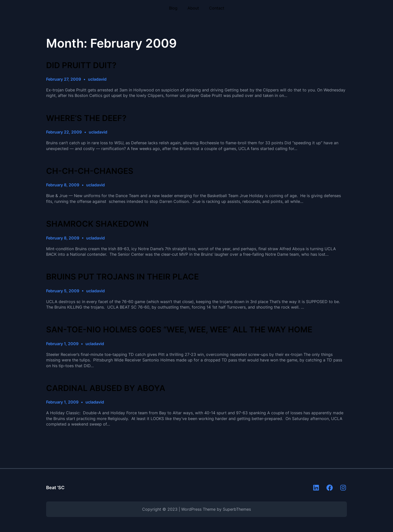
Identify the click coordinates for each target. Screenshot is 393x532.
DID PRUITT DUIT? (81, 65)
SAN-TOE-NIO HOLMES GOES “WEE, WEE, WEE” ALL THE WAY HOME (179, 330)
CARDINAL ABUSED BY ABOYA (106, 388)
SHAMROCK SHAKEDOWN (97, 224)
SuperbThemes (237, 509)
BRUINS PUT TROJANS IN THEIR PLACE (122, 277)
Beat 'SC (55, 488)
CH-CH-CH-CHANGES (90, 171)
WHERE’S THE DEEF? (86, 118)
